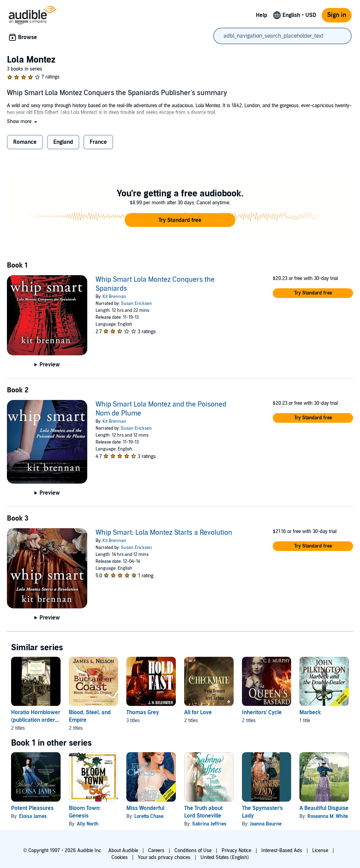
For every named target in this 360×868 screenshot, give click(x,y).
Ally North (88, 824)
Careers (156, 851)
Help (262, 15)
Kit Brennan (114, 297)
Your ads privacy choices (164, 857)
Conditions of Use (193, 851)
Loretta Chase (149, 816)
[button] (23, 122)
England (63, 142)
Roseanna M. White (328, 816)
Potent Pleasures (32, 808)
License (320, 851)
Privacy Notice (236, 851)
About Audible (123, 851)
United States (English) (225, 857)
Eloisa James (33, 816)
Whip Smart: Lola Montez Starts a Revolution (164, 533)
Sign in (337, 15)
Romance (25, 142)
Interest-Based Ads (282, 851)
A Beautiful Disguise (324, 808)
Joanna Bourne (266, 824)
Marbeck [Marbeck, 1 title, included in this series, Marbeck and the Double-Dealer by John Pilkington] (310, 712)
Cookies (120, 857)
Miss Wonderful (145, 808)
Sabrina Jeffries (209, 824)
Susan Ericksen (136, 304)
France (98, 142)
